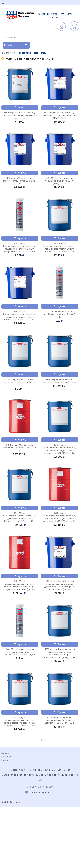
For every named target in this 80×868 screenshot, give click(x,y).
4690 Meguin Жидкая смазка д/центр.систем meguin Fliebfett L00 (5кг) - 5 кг (20, 115)
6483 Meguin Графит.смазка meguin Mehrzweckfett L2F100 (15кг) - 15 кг (60, 181)
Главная (5, 753)
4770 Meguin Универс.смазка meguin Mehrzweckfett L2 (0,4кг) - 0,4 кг (60, 314)
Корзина (6, 760)
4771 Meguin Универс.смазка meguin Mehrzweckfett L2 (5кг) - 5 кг (20, 382)
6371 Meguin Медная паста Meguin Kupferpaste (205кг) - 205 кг (20, 448)
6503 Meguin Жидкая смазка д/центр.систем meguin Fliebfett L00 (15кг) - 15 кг (60, 115)
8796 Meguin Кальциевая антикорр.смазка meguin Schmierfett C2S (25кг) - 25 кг (60, 720)
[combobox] (40, 37)
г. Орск (40, 16)
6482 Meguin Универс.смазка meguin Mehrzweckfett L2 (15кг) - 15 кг (20, 181)
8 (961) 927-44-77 (41, 787)
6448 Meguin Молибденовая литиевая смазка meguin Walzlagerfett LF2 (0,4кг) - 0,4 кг (20, 652)
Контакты (6, 757)
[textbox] (40, 37)
